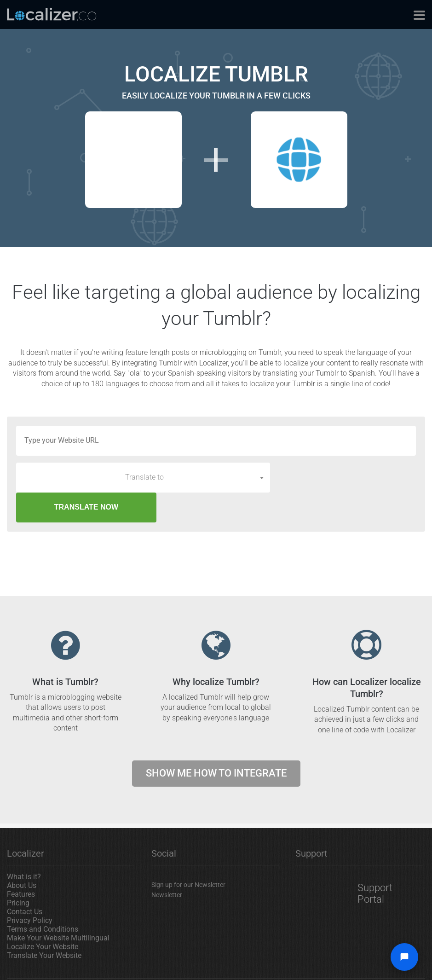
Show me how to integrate (216, 743)
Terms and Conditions (43, 899)
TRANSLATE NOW (347, 477)
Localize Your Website (43, 917)
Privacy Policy (30, 890)
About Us (22, 855)
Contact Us (25, 882)
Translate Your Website (44, 925)
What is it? (24, 847)
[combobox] (143, 477)
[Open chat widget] (404, 957)
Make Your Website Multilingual (58, 908)
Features (21, 864)
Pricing (18, 873)
